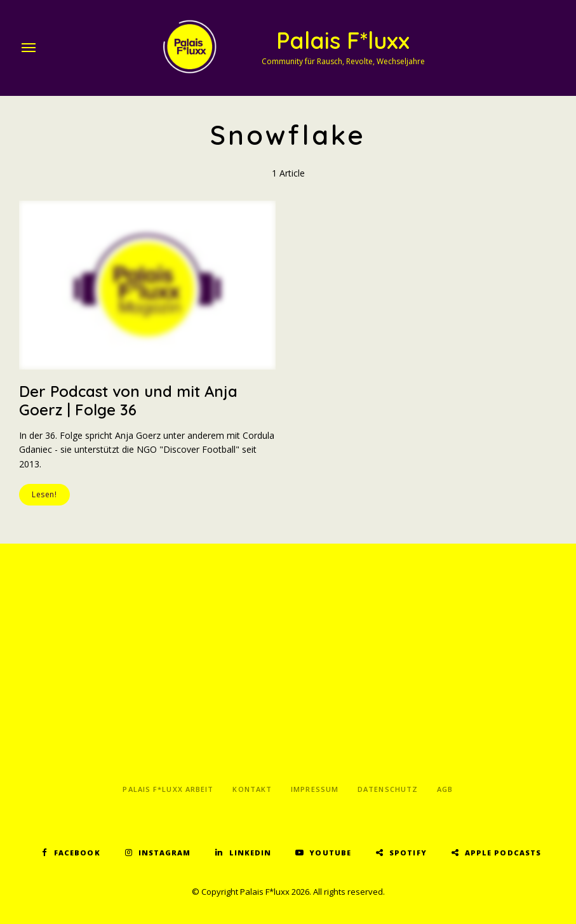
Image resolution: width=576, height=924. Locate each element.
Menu (29, 48)
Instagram (165, 853)
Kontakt (252, 789)
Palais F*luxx (343, 40)
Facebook (77, 853)
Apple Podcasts (503, 853)
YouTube (330, 853)
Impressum (315, 789)
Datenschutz (388, 789)
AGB (445, 789)
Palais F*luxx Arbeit (168, 789)
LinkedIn (251, 853)
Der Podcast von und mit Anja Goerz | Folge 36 (128, 400)
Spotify (408, 853)
